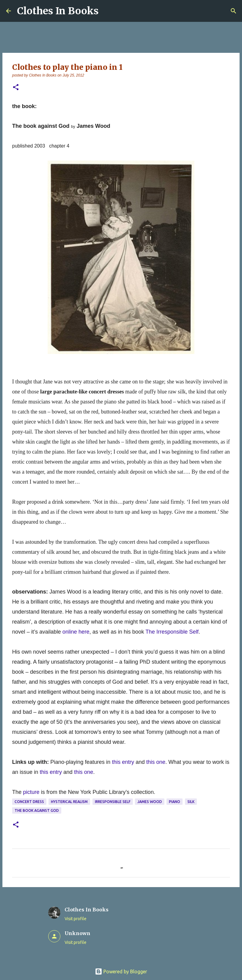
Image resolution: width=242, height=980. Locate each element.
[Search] (234, 11)
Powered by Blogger (121, 971)
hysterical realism (69, 802)
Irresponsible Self (113, 802)
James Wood (150, 802)
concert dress (29, 802)
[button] (16, 88)
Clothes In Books (58, 11)
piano (175, 802)
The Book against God (37, 810)
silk (191, 802)
